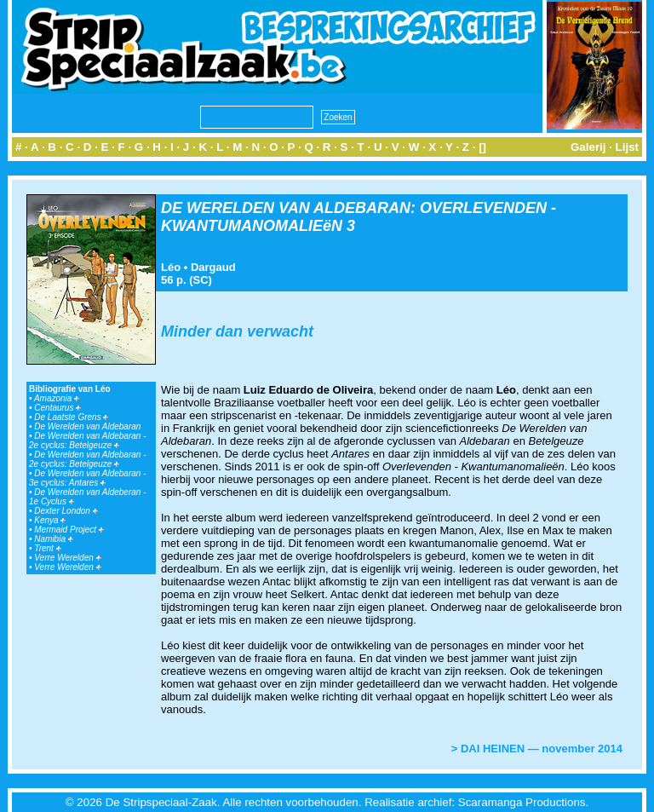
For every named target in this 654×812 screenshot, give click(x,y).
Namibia (53, 539)
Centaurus (57, 408)
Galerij (588, 147)
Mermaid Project (69, 530)
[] (482, 147)
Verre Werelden (67, 558)
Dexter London (66, 511)
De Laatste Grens (71, 417)
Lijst (627, 147)
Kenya (50, 520)
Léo (171, 267)
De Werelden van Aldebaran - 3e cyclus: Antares (87, 478)
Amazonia (57, 398)
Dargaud (213, 267)
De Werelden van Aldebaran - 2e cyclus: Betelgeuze (87, 441)
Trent (47, 548)
